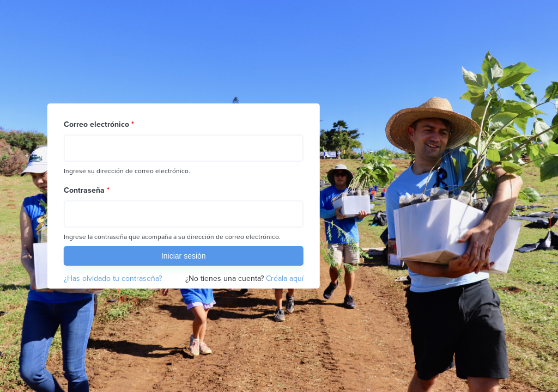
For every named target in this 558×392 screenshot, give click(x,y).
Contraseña (87, 190)
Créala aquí (285, 278)
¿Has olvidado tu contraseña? (113, 278)
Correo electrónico (99, 124)
